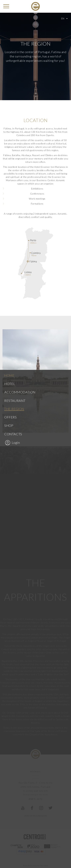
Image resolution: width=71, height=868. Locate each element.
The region (14, 277)
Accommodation (20, 260)
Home (9, 243)
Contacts (13, 302)
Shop (9, 293)
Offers (11, 285)
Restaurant (15, 268)
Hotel (10, 251)
